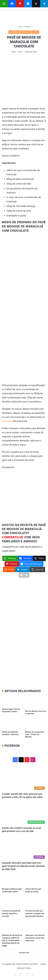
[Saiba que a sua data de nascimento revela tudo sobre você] (36, 927)
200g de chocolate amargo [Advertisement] (21, 206)
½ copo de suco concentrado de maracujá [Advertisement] (24, 199)
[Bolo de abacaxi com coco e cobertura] (36, 702)
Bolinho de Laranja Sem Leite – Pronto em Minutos (35, 734)
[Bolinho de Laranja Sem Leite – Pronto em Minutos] (36, 724)
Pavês (35, 32)
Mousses (25, 32)
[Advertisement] (24, 82)
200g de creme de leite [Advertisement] (19, 184)
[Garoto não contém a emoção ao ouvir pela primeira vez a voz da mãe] (24, 813)
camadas (7, 421)
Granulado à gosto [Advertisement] (16, 216)
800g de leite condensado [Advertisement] (20, 179)
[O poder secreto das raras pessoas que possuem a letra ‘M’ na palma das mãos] (24, 779)
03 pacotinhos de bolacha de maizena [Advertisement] (22, 191)
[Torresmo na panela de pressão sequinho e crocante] (12, 902)
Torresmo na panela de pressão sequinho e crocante (11, 913)
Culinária (27, 27)
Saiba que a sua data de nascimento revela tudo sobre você (35, 938)
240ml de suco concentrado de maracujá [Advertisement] (23, 172)
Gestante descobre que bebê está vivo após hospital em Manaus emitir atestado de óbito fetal (23, 866)
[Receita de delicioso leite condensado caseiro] (12, 881)
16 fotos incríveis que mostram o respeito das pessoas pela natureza (35, 913)
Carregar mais (24, 953)
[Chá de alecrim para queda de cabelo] (36, 881)
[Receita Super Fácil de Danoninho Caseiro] (12, 701)
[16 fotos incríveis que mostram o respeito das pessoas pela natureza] (36, 902)
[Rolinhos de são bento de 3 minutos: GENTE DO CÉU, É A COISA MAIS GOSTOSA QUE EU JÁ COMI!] (12, 927)
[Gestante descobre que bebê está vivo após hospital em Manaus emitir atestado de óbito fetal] (24, 848)
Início (20, 27)
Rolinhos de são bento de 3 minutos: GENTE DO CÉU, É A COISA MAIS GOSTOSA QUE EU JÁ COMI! (12, 941)
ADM (14, 52)
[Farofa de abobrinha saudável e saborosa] (12, 724)
